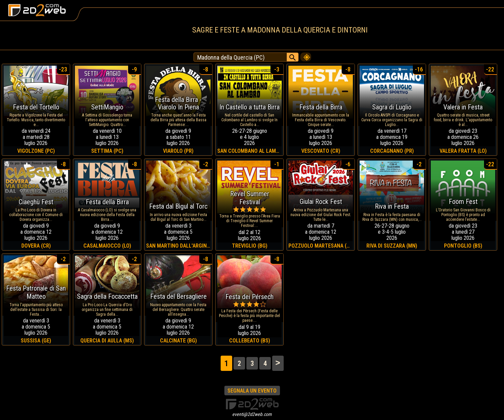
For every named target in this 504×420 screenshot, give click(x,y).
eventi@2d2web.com (252, 414)
